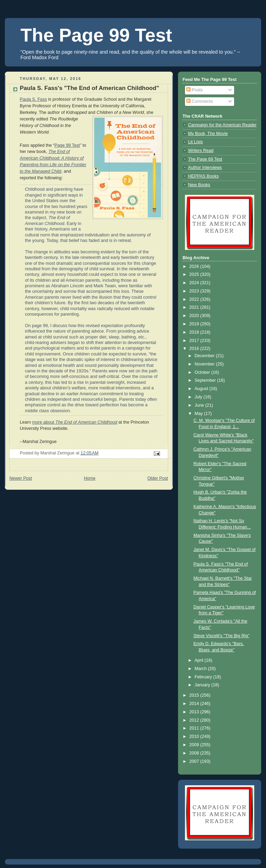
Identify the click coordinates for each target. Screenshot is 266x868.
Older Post (158, 478)
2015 (195, 695)
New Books (199, 185)
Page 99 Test (67, 145)
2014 (195, 704)
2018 (195, 332)
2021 (195, 307)
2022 (195, 299)
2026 (195, 266)
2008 (195, 753)
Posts (194, 90)
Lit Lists (196, 142)
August (202, 389)
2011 (195, 728)
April (200, 660)
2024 (195, 283)
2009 (195, 745)
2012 (195, 720)
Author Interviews (205, 168)
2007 (195, 761)
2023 (195, 291)
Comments (199, 101)
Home (90, 478)
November (205, 364)
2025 (195, 274)
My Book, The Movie (208, 134)
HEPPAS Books (203, 176)
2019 (195, 324)
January (203, 685)
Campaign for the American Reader (222, 125)
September (206, 380)
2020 (195, 316)
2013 (195, 712)
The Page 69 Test (205, 159)
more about (75, 422)
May (199, 414)
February (204, 677)
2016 (195, 349)
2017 (195, 341)
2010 (195, 736)
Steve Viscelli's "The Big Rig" (222, 636)
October (203, 372)
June (200, 405)
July (199, 397)
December (205, 356)
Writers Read (201, 151)
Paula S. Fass (33, 99)
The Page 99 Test (96, 35)
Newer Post (21, 478)
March (201, 669)
